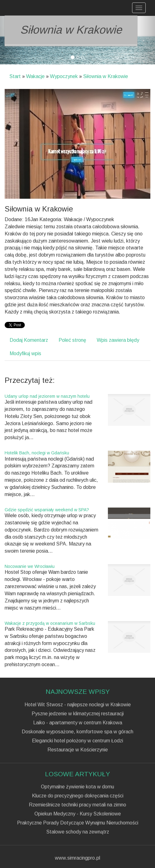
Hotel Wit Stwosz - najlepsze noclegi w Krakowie (78, 705)
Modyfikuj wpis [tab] (25, 353)
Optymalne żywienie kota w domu (77, 787)
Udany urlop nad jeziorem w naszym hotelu (47, 396)
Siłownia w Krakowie (106, 76)
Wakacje (35, 76)
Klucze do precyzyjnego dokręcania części (78, 796)
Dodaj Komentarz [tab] (29, 340)
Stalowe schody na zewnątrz (78, 832)
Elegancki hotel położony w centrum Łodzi (77, 741)
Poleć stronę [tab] (72, 340)
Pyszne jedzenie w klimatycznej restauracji (78, 714)
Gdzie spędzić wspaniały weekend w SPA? (47, 510)
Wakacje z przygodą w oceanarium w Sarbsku (50, 623)
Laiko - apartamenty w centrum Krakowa (78, 723)
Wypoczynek (64, 76)
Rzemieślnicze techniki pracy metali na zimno (77, 805)
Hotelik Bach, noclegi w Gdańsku (37, 453)
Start (15, 76)
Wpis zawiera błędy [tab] (118, 340)
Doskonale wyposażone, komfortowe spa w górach (77, 732)
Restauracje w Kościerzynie (78, 750)
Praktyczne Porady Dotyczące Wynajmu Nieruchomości (78, 823)
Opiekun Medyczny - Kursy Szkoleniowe (78, 814)
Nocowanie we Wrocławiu (30, 566)
